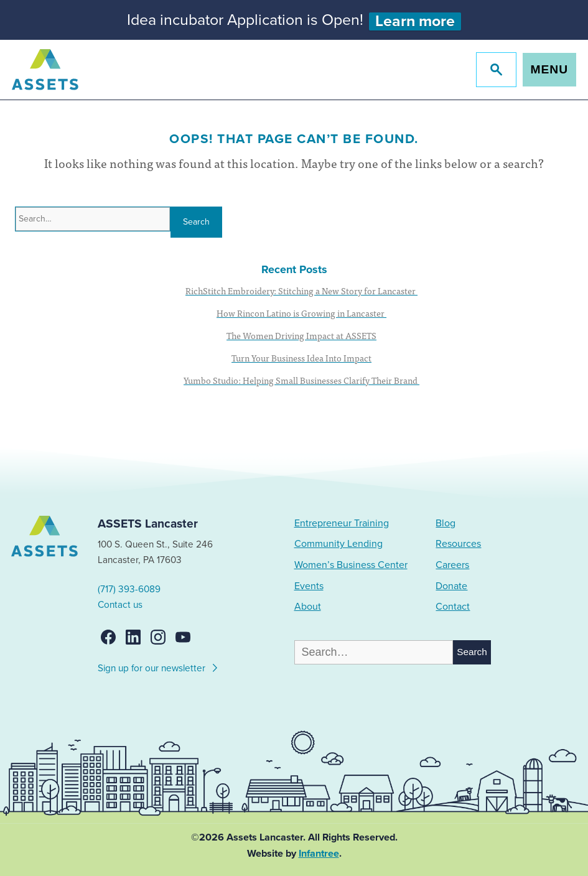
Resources (458, 544)
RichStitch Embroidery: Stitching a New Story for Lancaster (301, 291)
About (308, 607)
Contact (453, 607)
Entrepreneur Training (342, 523)
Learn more (415, 21)
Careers (452, 565)
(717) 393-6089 (129, 589)
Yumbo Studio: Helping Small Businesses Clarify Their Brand (301, 380)
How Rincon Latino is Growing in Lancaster (301, 313)
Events (309, 586)
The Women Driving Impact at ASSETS (301, 335)
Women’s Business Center (351, 565)
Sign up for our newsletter (158, 666)
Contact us (120, 605)
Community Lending (338, 544)
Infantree (319, 854)
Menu (550, 69)
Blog (446, 523)
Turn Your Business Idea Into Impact (301, 358)
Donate (451, 586)
